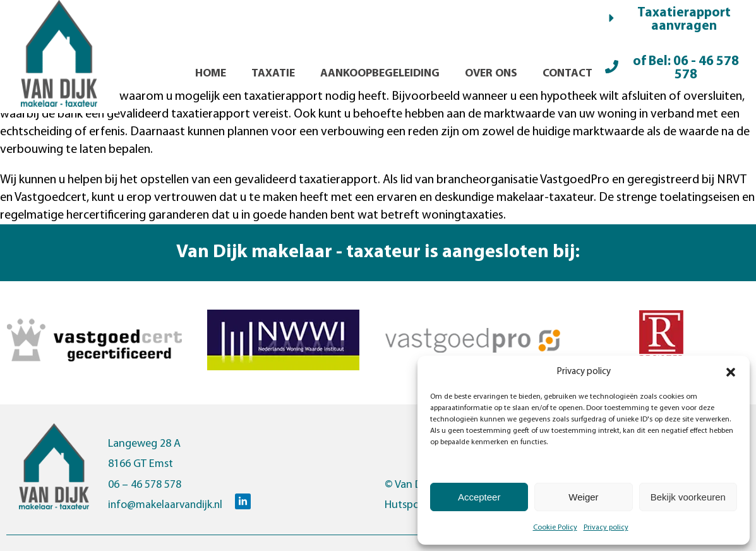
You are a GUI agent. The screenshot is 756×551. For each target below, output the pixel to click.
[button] (731, 372)
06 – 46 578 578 (145, 485)
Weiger (583, 497)
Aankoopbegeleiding (380, 74)
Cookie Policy (555, 528)
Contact (567, 74)
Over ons (491, 74)
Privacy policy (606, 528)
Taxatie (273, 74)
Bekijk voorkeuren (688, 497)
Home (211, 74)
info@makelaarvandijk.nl (167, 505)
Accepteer (479, 497)
